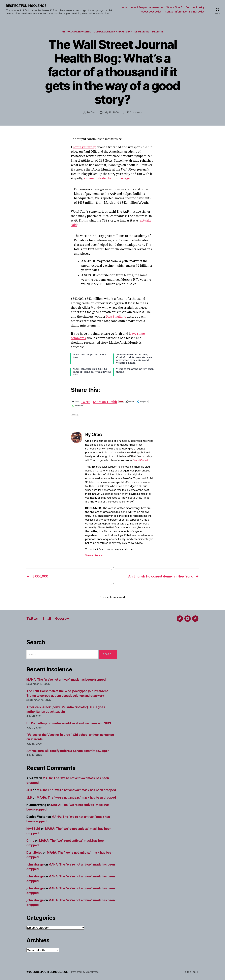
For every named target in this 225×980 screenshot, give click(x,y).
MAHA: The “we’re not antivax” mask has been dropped (66, 680)
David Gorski (140, 460)
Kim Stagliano (116, 317)
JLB (29, 790)
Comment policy (195, 7)
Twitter (32, 618)
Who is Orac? (174, 7)
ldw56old (33, 829)
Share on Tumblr (105, 401)
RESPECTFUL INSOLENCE (26, 6)
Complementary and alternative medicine (122, 32)
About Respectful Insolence (147, 7)
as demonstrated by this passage (107, 178)
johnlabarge (35, 864)
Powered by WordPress (85, 972)
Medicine (158, 32)
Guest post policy (151, 12)
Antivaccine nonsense (76, 32)
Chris (30, 841)
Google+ (62, 618)
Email (47, 618)
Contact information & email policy (185, 12)
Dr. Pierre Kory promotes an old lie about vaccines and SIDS (69, 723)
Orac (93, 112)
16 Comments (134, 112)
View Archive (94, 555)
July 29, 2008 (111, 112)
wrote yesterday (84, 147)
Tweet (85, 401)
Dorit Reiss (34, 853)
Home (124, 7)
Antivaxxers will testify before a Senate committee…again (68, 751)
